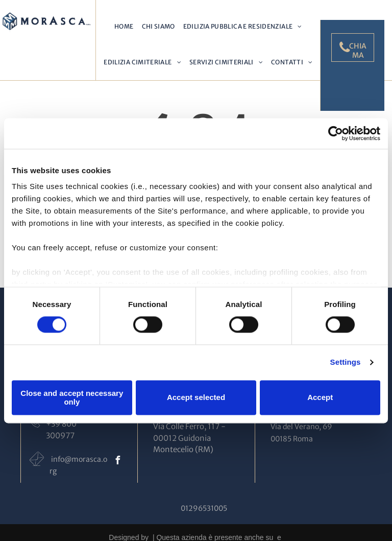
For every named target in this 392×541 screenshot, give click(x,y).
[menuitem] (124, 27)
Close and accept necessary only (72, 397)
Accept (320, 398)
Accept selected (196, 398)
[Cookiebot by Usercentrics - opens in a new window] (336, 133)
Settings (346, 362)
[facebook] (117, 462)
